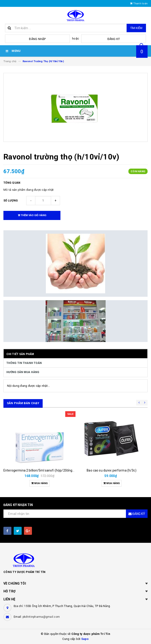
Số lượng (11, 201)
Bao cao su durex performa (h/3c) (111, 470)
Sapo (85, 639)
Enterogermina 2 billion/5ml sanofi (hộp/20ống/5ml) (42, 470)
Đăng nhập (37, 39)
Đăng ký (114, 39)
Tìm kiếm (136, 28)
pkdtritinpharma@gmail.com (41, 617)
